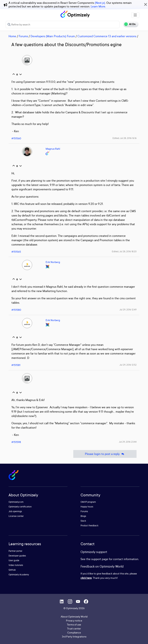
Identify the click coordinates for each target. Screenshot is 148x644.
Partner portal (15, 551)
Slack (83, 521)
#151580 (16, 310)
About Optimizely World (74, 616)
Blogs (83, 516)
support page (100, 559)
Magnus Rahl (53, 149)
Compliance (74, 632)
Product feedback (89, 525)
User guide (14, 560)
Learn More (98, 6)
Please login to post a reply (105, 454)
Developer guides (17, 556)
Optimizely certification (20, 507)
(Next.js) (100, 3)
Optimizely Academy (19, 575)
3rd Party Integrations (74, 636)
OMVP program (88, 502)
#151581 (16, 365)
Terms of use (74, 624)
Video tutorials (16, 565)
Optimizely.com (16, 502)
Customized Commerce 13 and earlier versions (107, 36)
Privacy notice (74, 620)
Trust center (74, 628)
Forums (23, 36)
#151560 (16, 138)
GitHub (12, 570)
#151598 (16, 442)
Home (12, 36)
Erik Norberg (53, 262)
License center (16, 516)
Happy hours (87, 507)
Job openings (15, 511)
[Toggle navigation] (135, 15)
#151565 (16, 252)
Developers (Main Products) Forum (53, 36)
